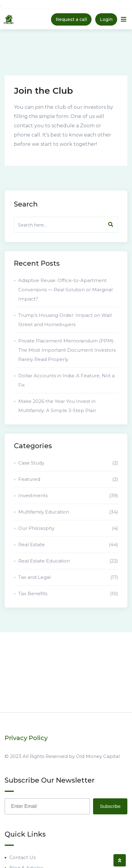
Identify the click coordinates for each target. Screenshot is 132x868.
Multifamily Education (68, 512)
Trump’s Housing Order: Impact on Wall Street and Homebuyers (65, 320)
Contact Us (22, 857)
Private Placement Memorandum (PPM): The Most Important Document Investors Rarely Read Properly (67, 350)
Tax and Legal (68, 577)
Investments (68, 496)
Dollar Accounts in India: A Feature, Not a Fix (66, 380)
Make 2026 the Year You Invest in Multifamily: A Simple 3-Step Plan (57, 406)
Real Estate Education (68, 561)
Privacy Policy (26, 738)
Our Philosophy (68, 528)
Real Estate (68, 545)
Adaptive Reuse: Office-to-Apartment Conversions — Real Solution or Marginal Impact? (65, 290)
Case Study (68, 463)
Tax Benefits (68, 594)
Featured (68, 479)
